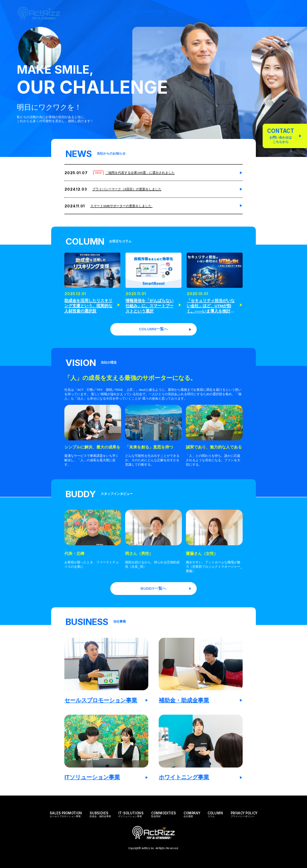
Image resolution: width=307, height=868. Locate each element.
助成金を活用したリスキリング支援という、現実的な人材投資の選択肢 (88, 306)
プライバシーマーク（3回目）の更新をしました (127, 189)
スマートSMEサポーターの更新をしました (122, 206)
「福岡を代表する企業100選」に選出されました (140, 173)
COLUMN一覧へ (166, 329)
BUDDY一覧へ (166, 588)
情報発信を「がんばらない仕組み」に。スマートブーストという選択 (150, 306)
